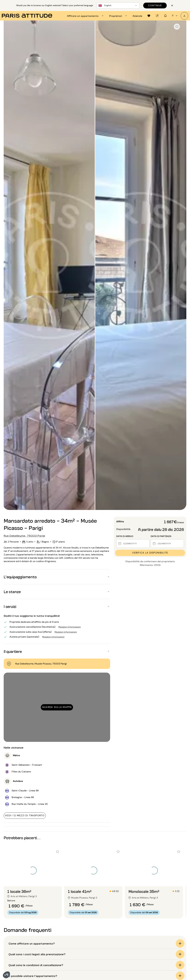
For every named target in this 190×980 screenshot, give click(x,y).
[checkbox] (177, 27)
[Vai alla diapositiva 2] (33, 880)
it (175, 16)
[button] (6, 975)
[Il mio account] (184, 16)
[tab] (86, 16)
